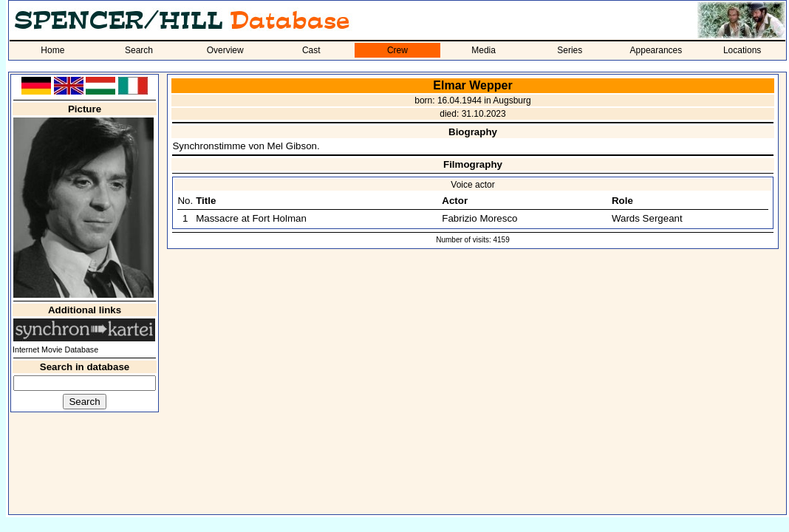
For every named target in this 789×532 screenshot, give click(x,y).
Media (484, 50)
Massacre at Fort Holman (251, 218)
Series (570, 50)
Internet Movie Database (55, 349)
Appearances (656, 50)
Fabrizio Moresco (479, 218)
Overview (225, 50)
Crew (397, 50)
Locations (742, 50)
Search (139, 50)
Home (52, 50)
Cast (311, 50)
